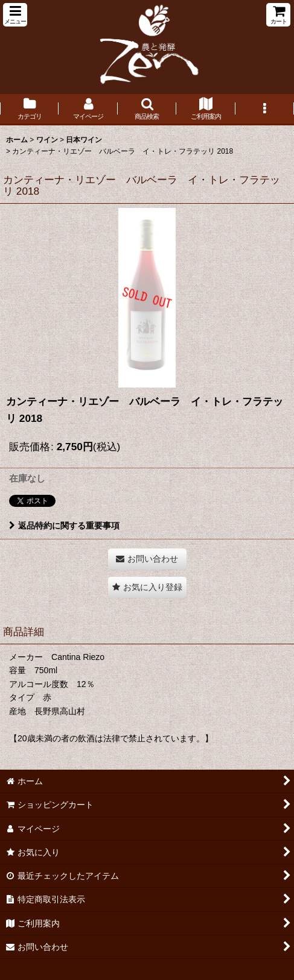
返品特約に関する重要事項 (64, 526)
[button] (15, 15)
